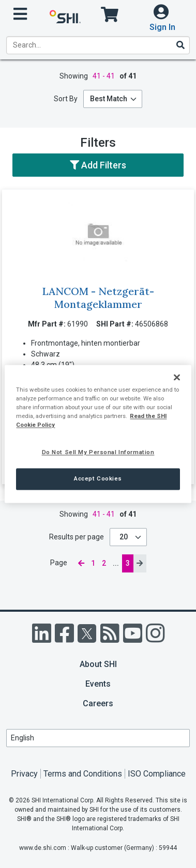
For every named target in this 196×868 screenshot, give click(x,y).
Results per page (77, 537)
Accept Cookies (98, 479)
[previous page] (81, 563)
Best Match (109, 99)
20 (124, 537)
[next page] (140, 563)
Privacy (24, 774)
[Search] (180, 45)
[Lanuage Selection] (98, 738)
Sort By (66, 99)
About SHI (98, 664)
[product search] (98, 45)
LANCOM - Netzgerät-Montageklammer (98, 298)
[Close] (177, 377)
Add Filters (98, 165)
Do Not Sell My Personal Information (98, 453)
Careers (98, 703)
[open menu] (20, 14)
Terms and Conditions (83, 774)
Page (59, 563)
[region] (98, 434)
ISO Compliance (157, 774)
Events (98, 684)
